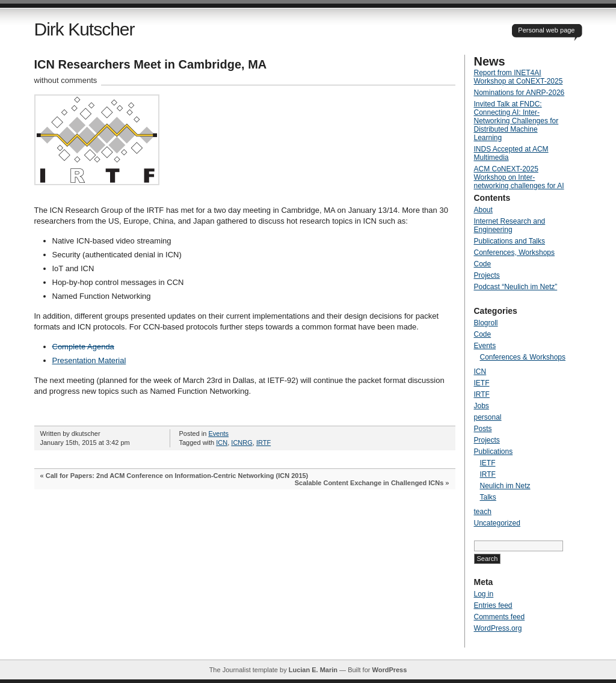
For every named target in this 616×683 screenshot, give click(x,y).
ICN (222, 443)
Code (483, 264)
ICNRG (242, 443)
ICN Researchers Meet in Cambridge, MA (151, 64)
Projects (487, 275)
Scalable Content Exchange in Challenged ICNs (369, 483)
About (483, 210)
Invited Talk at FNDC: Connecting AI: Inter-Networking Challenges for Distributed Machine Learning (516, 121)
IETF (482, 383)
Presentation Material (89, 360)
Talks (488, 497)
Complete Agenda (83, 347)
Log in (484, 594)
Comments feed (500, 617)
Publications (494, 452)
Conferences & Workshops (523, 357)
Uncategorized (497, 523)
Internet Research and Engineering (510, 225)
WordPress (389, 670)
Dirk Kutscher (85, 29)
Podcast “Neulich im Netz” (516, 287)
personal (488, 417)
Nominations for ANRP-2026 (519, 93)
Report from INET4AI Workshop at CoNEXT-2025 (519, 77)
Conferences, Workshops (515, 253)
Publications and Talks (510, 241)
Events (218, 433)
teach (483, 512)
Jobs (482, 406)
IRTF (263, 443)
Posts (483, 429)
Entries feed (493, 605)
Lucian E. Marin (313, 670)
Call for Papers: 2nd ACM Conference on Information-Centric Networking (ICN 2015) (177, 476)
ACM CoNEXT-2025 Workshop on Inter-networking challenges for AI (519, 177)
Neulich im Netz (505, 486)
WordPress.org (498, 628)
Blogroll (486, 323)
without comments (66, 80)
